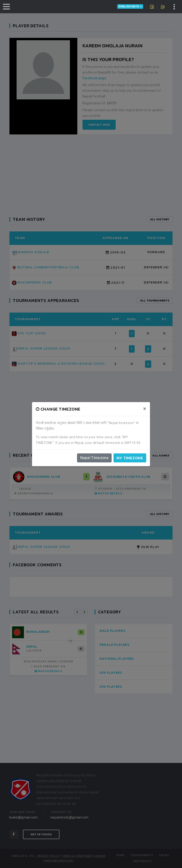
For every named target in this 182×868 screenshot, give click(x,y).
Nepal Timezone (94, 458)
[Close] (145, 409)
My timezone (130, 458)
